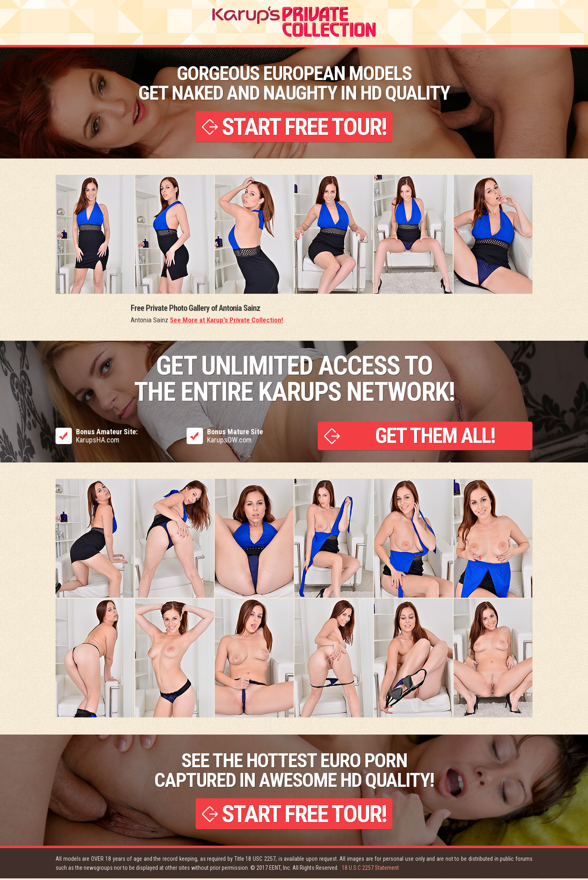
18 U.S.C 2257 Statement (370, 869)
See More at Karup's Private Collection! (226, 321)
